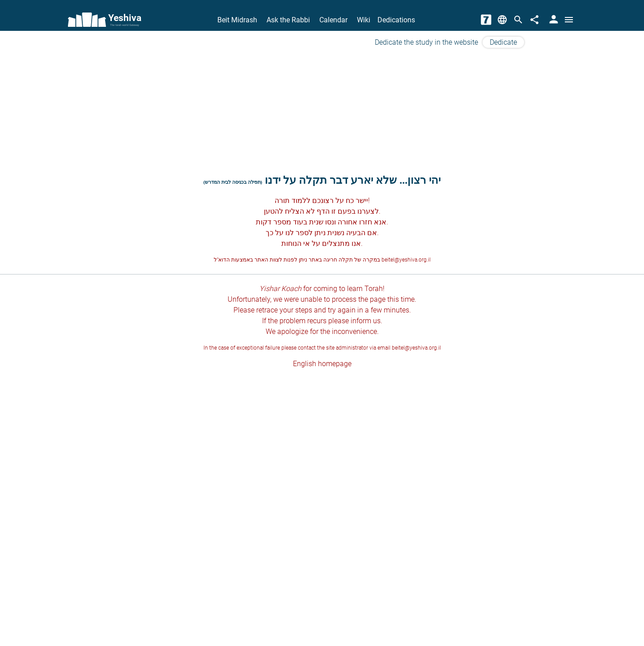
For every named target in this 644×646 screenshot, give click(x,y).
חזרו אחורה (355, 222)
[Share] (534, 20)
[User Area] (553, 20)
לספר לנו (299, 233)
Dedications (396, 20)
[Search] (518, 20)
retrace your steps (284, 310)
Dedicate (503, 42)
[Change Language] (502, 20)
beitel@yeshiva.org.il (406, 260)
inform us (366, 321)
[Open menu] (569, 20)
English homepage (322, 364)
